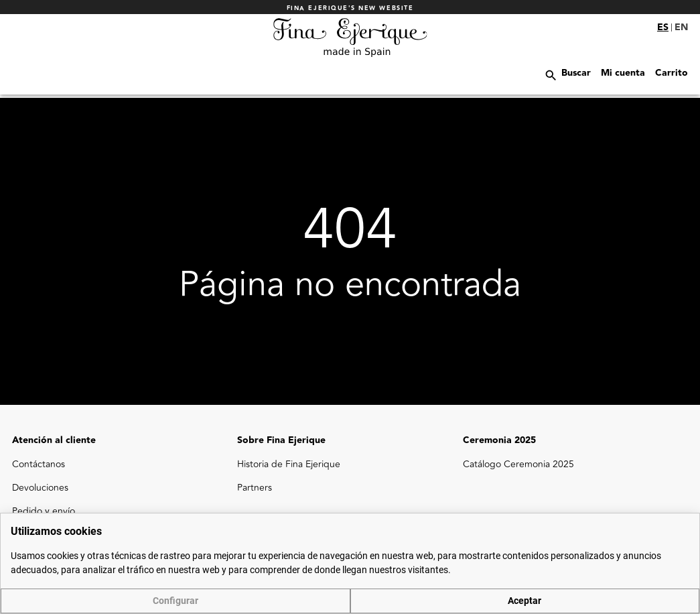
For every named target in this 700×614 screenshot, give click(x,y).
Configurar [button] (176, 601)
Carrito (672, 73)
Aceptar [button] (524, 601)
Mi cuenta (623, 73)
